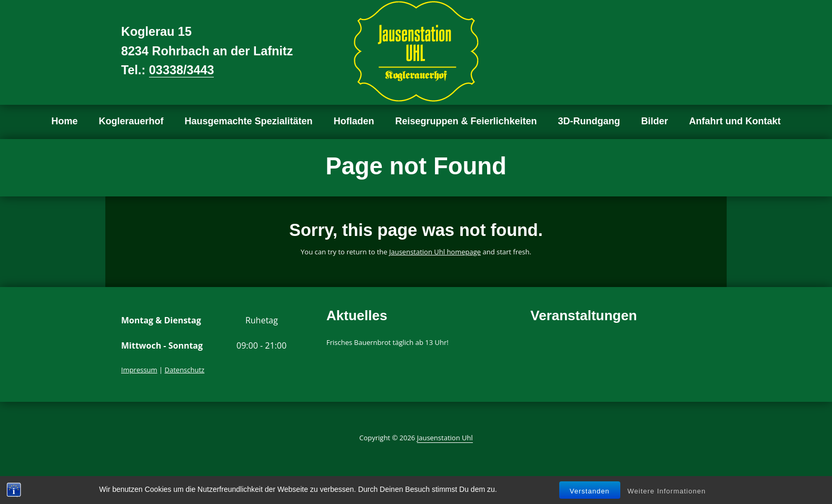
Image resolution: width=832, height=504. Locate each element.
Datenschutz (185, 370)
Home (64, 121)
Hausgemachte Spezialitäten (248, 121)
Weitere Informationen (667, 491)
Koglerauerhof (131, 121)
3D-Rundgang (589, 121)
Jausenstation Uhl (445, 438)
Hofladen (354, 121)
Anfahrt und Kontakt (735, 121)
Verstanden (590, 491)
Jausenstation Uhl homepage (435, 252)
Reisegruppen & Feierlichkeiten (466, 121)
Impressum (139, 370)
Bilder (655, 121)
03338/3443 (182, 70)
